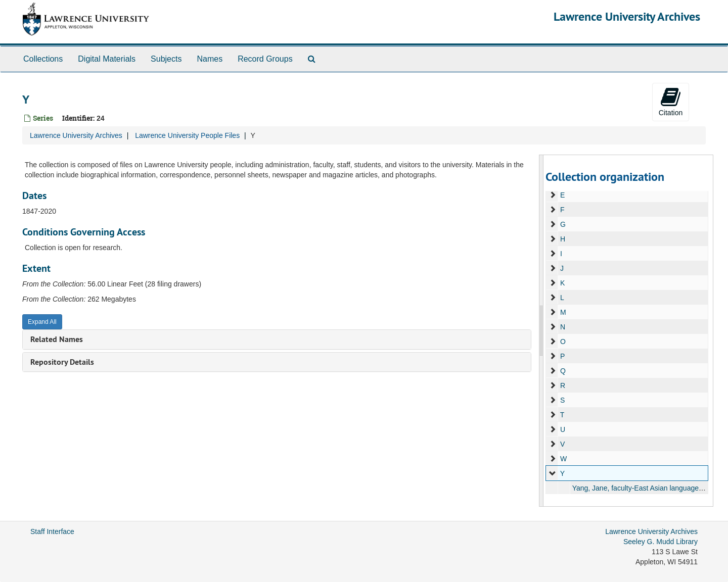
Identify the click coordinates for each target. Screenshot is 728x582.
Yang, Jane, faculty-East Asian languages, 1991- (648, 488)
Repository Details (62, 362)
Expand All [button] (42, 322)
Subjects (166, 59)
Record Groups (265, 59)
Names (210, 59)
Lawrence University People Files (187, 135)
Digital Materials (107, 59)
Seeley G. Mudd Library (661, 542)
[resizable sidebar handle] (541, 331)
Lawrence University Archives (627, 16)
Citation (671, 102)
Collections (43, 59)
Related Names (57, 339)
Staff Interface (52, 531)
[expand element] (553, 195)
